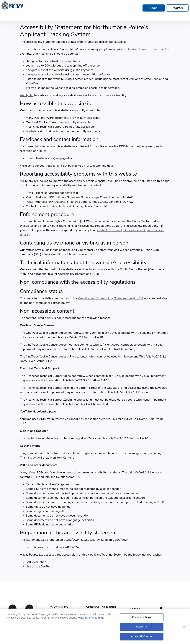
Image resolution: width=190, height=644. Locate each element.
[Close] (184, 628)
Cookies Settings (141, 619)
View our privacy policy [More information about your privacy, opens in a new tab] (91, 620)
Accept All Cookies (142, 638)
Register (177, 8)
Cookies (135, 609)
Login (154, 8)
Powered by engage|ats (58, 609)
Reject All (141, 629)
